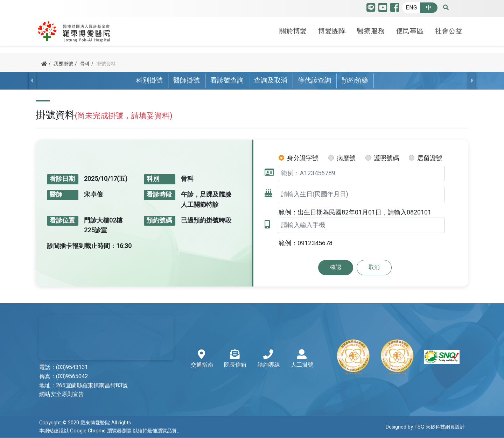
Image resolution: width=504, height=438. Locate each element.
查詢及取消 (271, 81)
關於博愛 (293, 29)
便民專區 (410, 29)
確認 (336, 268)
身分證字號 (303, 158)
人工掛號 (302, 360)
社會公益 (449, 29)
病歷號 (346, 158)
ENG (411, 8)
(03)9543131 (72, 367)
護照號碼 (386, 158)
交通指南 (202, 360)
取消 (374, 268)
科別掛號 (149, 81)
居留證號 (430, 158)
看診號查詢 (227, 81)
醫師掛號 (187, 81)
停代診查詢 (314, 81)
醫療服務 (371, 29)
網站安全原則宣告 (62, 395)
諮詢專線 (269, 360)
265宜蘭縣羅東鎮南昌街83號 (92, 386)
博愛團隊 (332, 29)
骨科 (85, 64)
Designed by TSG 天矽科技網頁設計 (425, 427)
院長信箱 (235, 360)
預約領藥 (355, 81)
